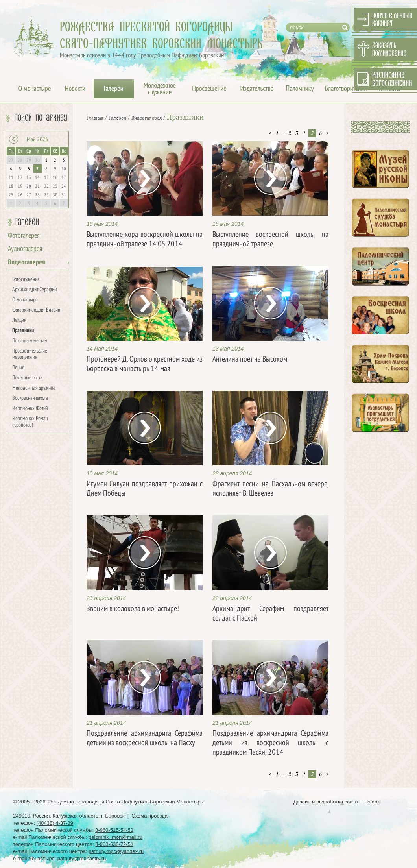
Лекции (19, 320)
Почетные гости (27, 378)
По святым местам (30, 341)
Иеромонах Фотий (30, 409)
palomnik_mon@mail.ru (115, 837)
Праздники (23, 331)
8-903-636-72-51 (114, 844)
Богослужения (26, 280)
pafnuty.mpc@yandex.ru (116, 851)
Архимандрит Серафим (35, 290)
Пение (18, 368)
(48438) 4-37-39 (55, 823)
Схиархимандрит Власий (36, 310)
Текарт (371, 802)
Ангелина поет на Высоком (250, 360)
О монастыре (25, 300)
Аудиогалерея (25, 249)
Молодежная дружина (34, 388)
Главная (95, 118)
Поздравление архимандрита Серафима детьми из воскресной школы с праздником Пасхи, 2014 (270, 743)
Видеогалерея (27, 263)
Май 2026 (37, 140)
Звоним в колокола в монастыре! (133, 609)
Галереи (27, 222)
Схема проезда (149, 816)
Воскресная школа (30, 398)
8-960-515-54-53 (114, 830)
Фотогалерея (24, 236)
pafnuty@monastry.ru (82, 858)
